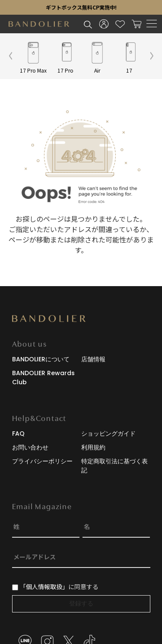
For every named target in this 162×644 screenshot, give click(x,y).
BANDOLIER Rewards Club (43, 378)
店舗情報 (93, 359)
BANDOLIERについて (41, 359)
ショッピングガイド (108, 434)
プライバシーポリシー (42, 461)
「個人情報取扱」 (44, 587)
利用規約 (93, 447)
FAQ (18, 434)
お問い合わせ (30, 447)
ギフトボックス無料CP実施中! (81, 7)
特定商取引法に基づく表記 (114, 466)
